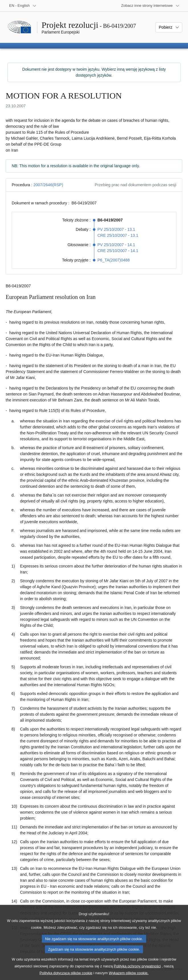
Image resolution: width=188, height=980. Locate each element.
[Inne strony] (150, 6)
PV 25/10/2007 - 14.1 (116, 245)
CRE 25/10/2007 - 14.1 (118, 251)
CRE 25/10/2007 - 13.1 (118, 235)
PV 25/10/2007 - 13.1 (116, 229)
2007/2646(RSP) (48, 185)
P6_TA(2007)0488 (114, 260)
